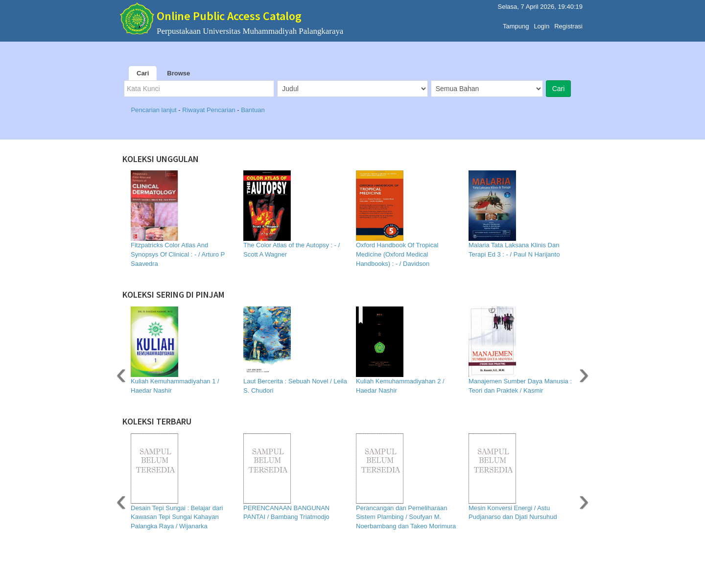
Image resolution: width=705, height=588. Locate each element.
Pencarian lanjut (154, 110)
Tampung (516, 26)
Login (541, 26)
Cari (143, 73)
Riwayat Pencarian (210, 110)
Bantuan (253, 110)
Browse (178, 73)
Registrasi (568, 26)
